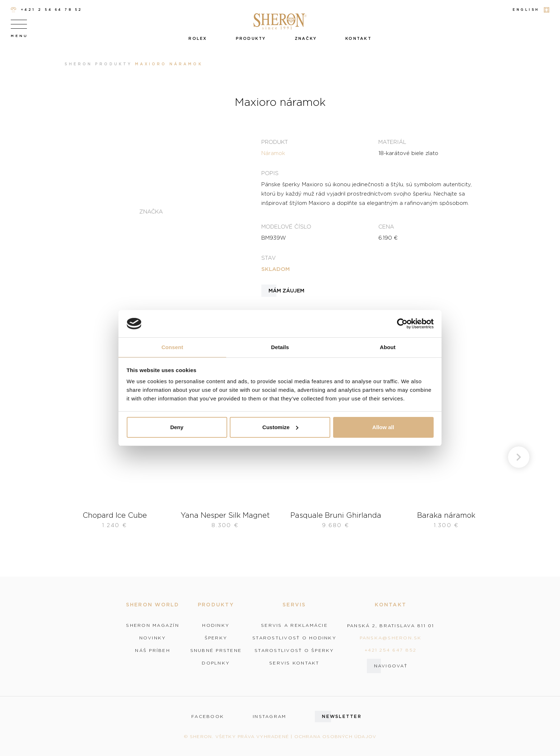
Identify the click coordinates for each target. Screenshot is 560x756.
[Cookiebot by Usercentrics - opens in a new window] (402, 324)
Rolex (198, 38)
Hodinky (216, 625)
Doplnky (216, 663)
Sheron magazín (153, 625)
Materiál (392, 142)
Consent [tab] (172, 347)
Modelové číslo (286, 226)
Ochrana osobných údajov (335, 736)
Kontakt (358, 38)
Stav (269, 258)
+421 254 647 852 (391, 650)
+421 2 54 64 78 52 (47, 10)
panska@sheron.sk (391, 638)
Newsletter (342, 716)
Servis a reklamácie (294, 625)
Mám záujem (286, 291)
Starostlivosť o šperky (294, 651)
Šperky (216, 638)
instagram (269, 717)
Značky (306, 38)
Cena (386, 226)
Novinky (153, 638)
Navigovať (391, 666)
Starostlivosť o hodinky (294, 638)
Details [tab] (280, 347)
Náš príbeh (153, 651)
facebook (208, 717)
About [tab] (388, 347)
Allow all (383, 427)
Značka (151, 212)
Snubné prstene (216, 651)
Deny (177, 427)
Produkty (251, 38)
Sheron (78, 64)
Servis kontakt (294, 663)
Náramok (273, 153)
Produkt (275, 142)
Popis (270, 173)
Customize (280, 427)
